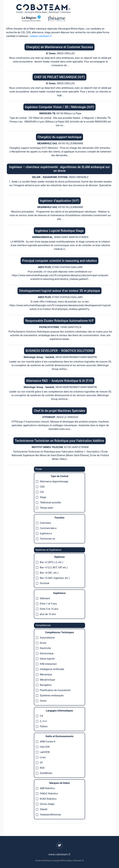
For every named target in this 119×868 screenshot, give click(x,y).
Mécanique (44, 674)
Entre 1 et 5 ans (46, 604)
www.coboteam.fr (59, 854)
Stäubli (42, 809)
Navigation (44, 685)
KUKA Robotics (46, 799)
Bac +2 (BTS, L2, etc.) (50, 562)
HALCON (43, 747)
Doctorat (43, 583)
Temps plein (45, 508)
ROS (40, 768)
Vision (41, 701)
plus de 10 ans (46, 614)
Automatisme (45, 638)
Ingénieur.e (44, 533)
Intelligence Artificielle (50, 669)
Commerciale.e (46, 528)
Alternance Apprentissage (52, 481)
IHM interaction (46, 664)
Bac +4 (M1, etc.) (47, 573)
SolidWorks (44, 773)
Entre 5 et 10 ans (47, 609)
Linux (41, 757)
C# (39, 716)
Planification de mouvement (53, 690)
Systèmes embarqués (50, 695)
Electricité (43, 648)
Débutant (43, 598)
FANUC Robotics (47, 794)
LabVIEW (43, 752)
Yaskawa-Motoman (48, 815)
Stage (41, 497)
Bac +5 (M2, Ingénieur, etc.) (53, 578)
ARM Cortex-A (46, 742)
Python (42, 726)
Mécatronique (45, 680)
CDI (40, 492)
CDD (40, 487)
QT (39, 763)
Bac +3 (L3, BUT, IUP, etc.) (52, 567)
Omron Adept (45, 804)
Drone (41, 643)
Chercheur (43, 523)
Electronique (45, 653)
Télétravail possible (48, 503)
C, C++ (41, 721)
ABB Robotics (45, 788)
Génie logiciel (45, 659)
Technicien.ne (45, 539)
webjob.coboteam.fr (41, 36)
